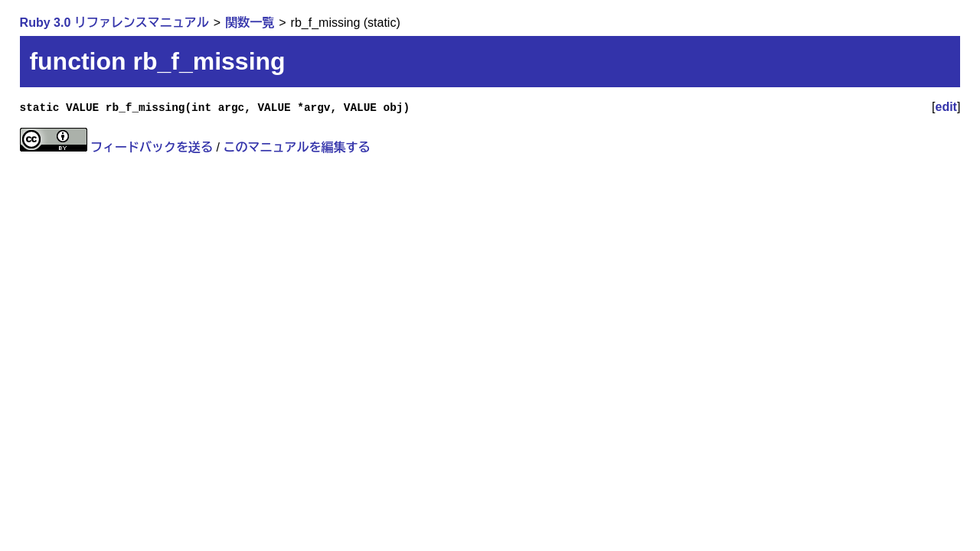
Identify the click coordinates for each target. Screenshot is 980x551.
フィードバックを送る (152, 147)
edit (946, 107)
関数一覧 (250, 23)
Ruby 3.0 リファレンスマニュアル (114, 23)
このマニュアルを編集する (296, 147)
